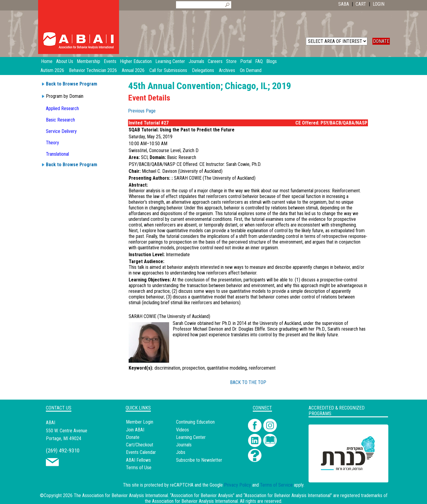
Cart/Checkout (140, 445)
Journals (184, 445)
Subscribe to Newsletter (199, 460)
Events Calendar (141, 452)
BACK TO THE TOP (248, 382)
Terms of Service (276, 485)
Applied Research (62, 108)
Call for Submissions (168, 70)
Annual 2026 (133, 70)
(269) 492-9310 (63, 450)
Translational (57, 154)
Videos (182, 430)
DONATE (381, 41)
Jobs (181, 452)
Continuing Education (195, 422)
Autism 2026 (52, 70)
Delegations (203, 70)
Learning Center (191, 437)
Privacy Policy (237, 485)
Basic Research (60, 120)
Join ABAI (135, 430)
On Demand (251, 70)
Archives (227, 70)
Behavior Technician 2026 (93, 70)
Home (47, 61)
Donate (133, 437)
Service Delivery (61, 131)
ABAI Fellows (138, 460)
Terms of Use (139, 468)
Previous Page (142, 111)
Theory (52, 143)
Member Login (140, 422)
